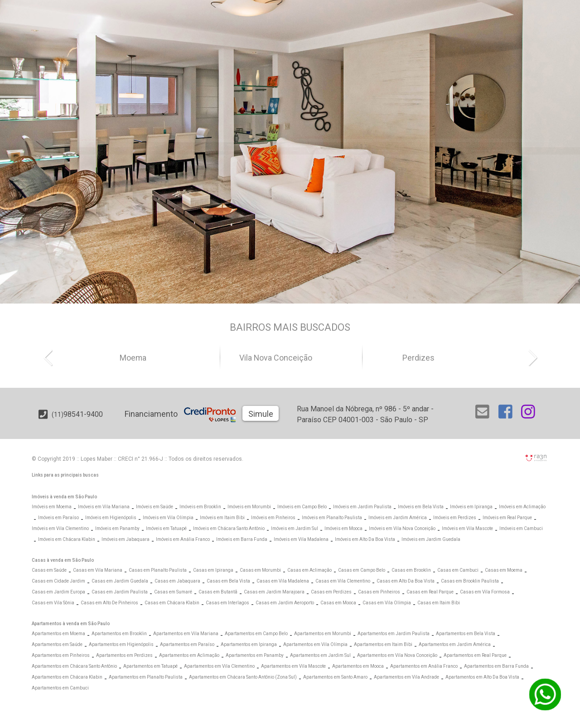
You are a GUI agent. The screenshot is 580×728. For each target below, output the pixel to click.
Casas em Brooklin (411, 570)
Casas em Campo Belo (362, 570)
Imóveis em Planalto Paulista (332, 518)
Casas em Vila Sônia (53, 603)
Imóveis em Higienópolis (111, 518)
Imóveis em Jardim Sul (295, 528)
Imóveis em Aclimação (522, 507)
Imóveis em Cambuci (521, 528)
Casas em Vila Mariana (98, 570)
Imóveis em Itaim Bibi (222, 518)
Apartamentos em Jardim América (455, 644)
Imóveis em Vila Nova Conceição (402, 528)
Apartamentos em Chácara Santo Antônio (74, 666)
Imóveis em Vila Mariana (104, 507)
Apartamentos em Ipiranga (249, 644)
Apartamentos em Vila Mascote (293, 666)
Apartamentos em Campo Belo (256, 634)
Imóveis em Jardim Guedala (431, 539)
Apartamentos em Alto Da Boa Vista (482, 677)
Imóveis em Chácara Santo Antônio (229, 528)
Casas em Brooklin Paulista (470, 581)
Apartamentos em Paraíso (187, 644)
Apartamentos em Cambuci (60, 688)
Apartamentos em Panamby (255, 655)
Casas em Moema (504, 570)
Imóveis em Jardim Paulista (362, 507)
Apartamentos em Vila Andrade (406, 677)
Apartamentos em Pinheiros (61, 655)
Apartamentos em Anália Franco (424, 666)
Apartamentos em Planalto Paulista (146, 677)
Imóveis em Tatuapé (166, 528)
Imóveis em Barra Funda (242, 539)
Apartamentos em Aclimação (189, 655)
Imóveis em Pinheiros (273, 518)
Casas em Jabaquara (177, 581)
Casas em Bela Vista (228, 581)
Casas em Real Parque (430, 592)
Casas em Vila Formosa (485, 592)
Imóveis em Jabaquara (126, 539)
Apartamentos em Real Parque (475, 655)
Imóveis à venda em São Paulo (64, 497)
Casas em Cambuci (458, 570)
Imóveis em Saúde (155, 507)
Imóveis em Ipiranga (471, 507)
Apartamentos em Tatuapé (150, 666)
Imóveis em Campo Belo (302, 507)
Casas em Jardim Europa (58, 592)
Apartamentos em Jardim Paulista (394, 634)
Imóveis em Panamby (117, 528)
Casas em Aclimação (309, 570)
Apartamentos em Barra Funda (496, 666)
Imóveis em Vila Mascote (467, 528)
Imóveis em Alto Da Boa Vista (365, 539)
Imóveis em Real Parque (507, 518)
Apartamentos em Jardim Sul (320, 655)
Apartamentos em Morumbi (323, 634)
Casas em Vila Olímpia (387, 603)
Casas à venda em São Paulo (63, 560)
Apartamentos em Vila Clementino (219, 666)
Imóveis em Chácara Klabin (67, 539)
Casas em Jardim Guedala (120, 581)
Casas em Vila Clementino (343, 581)
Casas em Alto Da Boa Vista (406, 581)
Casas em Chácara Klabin (172, 603)
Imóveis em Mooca (343, 528)
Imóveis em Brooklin (200, 507)
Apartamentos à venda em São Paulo (71, 624)
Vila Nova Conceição (291, 358)
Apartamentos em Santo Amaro (335, 677)
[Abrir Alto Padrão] (355, 114)
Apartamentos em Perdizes (124, 655)
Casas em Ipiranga (213, 570)
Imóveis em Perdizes (455, 518)
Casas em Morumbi (260, 570)
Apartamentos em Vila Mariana (186, 634)
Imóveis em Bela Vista (421, 507)
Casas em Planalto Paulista (158, 570)
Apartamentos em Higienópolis (121, 644)
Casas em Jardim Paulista (120, 592)
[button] (52, 357)
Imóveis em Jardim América (398, 518)
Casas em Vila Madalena (283, 581)
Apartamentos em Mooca (358, 666)
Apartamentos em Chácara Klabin (67, 677)
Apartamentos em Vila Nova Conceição (397, 655)
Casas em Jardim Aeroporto (285, 603)
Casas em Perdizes (331, 592)
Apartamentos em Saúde (57, 644)
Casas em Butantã (218, 592)
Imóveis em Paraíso (58, 518)
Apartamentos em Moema (58, 634)
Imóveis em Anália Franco (183, 539)
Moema (149, 358)
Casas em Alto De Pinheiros (109, 603)
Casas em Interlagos (227, 603)
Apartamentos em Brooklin (119, 634)
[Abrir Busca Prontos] (524, 141)
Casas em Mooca (338, 603)
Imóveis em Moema (52, 507)
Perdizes (434, 358)
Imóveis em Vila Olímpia (168, 518)
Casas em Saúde (49, 570)
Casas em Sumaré (173, 592)
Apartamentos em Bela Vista (466, 634)
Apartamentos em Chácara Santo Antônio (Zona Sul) (243, 677)
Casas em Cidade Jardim (58, 581)
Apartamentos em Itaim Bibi (383, 644)
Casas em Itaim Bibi (439, 603)
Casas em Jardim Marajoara (274, 592)
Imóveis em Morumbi (249, 507)
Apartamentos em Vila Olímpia (315, 644)
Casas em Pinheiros (379, 592)
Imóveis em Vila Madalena (301, 539)
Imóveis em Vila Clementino (60, 528)
